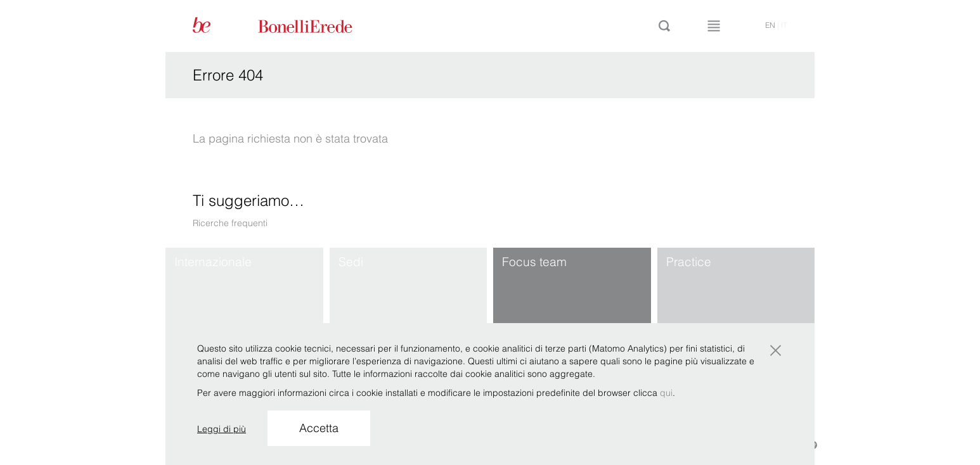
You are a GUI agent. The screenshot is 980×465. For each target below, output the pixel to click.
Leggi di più (222, 429)
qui (666, 393)
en (770, 25)
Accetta (319, 428)
